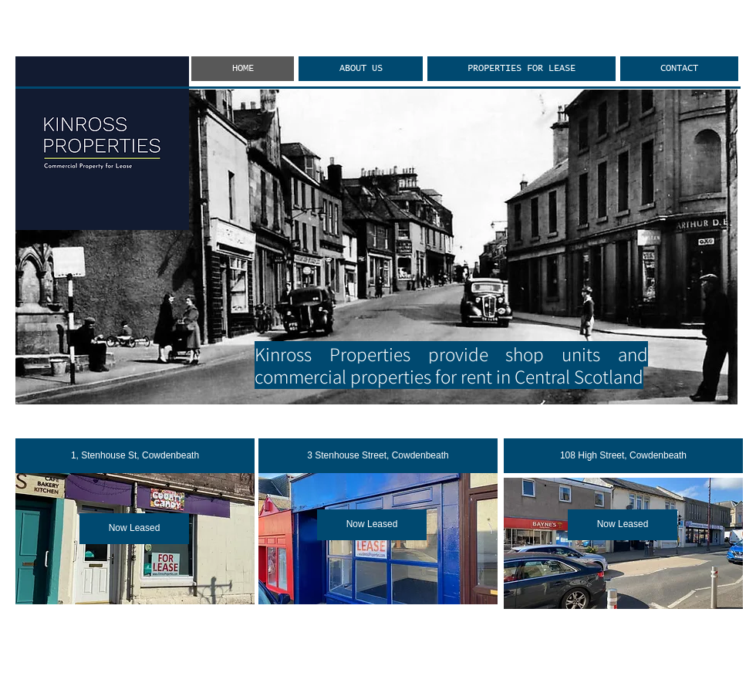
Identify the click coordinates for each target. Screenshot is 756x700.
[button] (134, 529)
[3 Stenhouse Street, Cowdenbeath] (378, 456)
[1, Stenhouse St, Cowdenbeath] (135, 456)
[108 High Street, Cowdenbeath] (623, 456)
